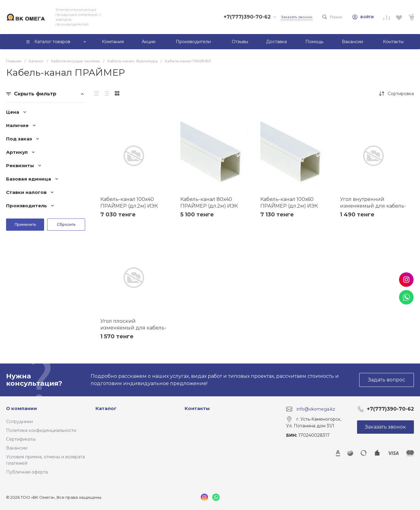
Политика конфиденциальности (41, 430)
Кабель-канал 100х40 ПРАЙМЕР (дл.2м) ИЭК (129, 203)
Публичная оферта (27, 472)
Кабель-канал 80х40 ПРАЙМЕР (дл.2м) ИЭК (209, 203)
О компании (22, 408)
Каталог (106, 408)
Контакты (197, 408)
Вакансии (17, 448)
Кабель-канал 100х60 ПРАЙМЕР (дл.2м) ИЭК (289, 203)
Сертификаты (21, 439)
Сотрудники (19, 422)
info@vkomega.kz (316, 409)
